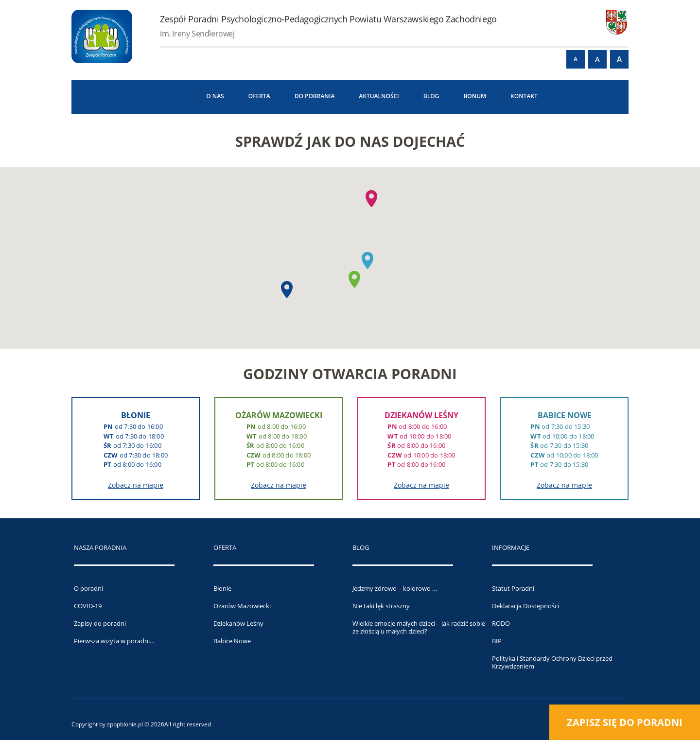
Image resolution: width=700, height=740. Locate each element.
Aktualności (379, 96)
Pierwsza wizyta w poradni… (114, 641)
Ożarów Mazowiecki (242, 606)
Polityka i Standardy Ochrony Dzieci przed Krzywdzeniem (552, 662)
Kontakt (524, 96)
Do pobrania (315, 96)
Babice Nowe (232, 641)
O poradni (88, 588)
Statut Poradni (513, 588)
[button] (287, 290)
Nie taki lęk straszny (381, 606)
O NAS (215, 96)
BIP (497, 641)
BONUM (475, 96)
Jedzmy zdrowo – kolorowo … (395, 588)
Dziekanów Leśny (238, 623)
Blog (431, 96)
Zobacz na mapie (136, 485)
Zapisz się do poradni (625, 722)
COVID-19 (88, 606)
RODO (501, 623)
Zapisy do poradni (100, 623)
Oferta (259, 96)
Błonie (222, 588)
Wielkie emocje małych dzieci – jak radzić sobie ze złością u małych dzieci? (419, 627)
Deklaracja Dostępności (525, 606)
